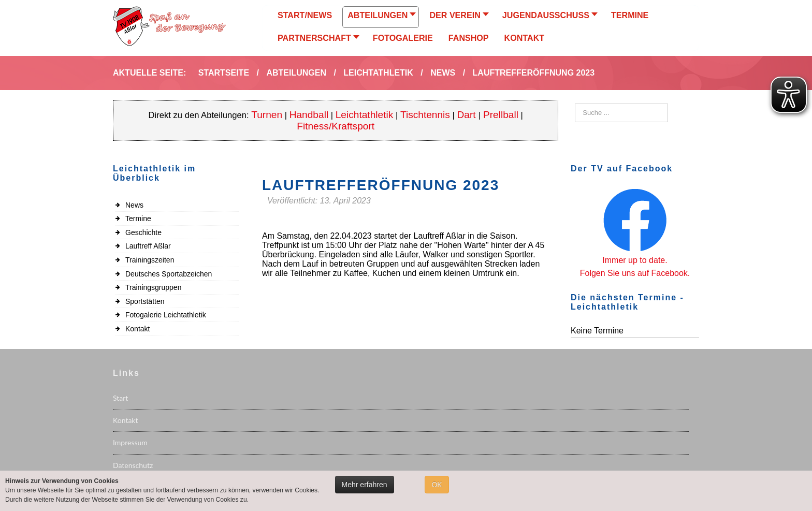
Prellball (501, 115)
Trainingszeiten (150, 260)
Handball (309, 115)
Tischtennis (425, 115)
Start (120, 398)
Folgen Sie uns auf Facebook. (635, 273)
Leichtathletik (365, 115)
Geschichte (143, 232)
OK (437, 485)
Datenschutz (133, 465)
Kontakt (137, 329)
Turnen (267, 115)
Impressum (130, 442)
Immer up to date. (635, 260)
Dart (468, 115)
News (134, 205)
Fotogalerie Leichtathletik (166, 315)
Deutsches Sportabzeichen (169, 274)
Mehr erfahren (365, 485)
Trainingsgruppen (153, 287)
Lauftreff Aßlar (148, 246)
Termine (138, 218)
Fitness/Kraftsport (336, 126)
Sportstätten (145, 301)
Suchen (575, 104)
